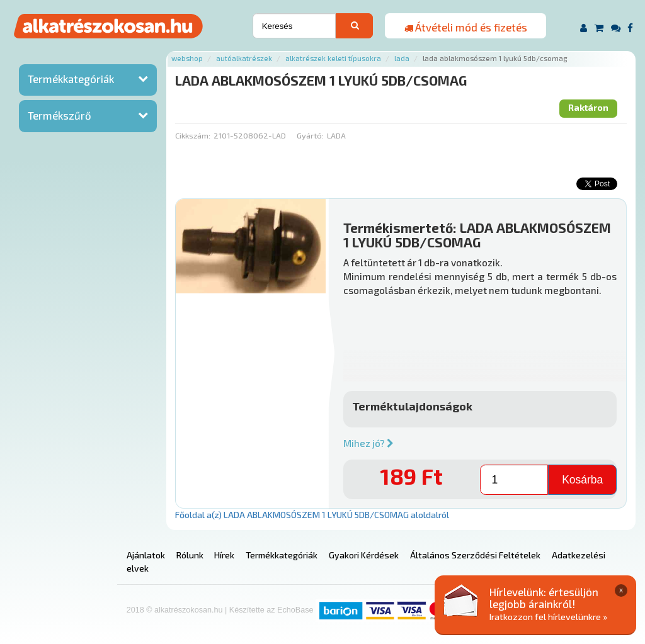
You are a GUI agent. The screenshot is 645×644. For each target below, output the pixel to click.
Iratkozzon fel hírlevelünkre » (548, 617)
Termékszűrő (60, 115)
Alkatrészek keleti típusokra (333, 58)
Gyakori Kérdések (364, 555)
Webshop (187, 58)
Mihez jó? (368, 443)
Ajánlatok (146, 555)
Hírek (224, 555)
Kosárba (582, 480)
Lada (402, 58)
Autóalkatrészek (244, 58)
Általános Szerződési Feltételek (475, 555)
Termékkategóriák (71, 79)
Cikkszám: (193, 135)
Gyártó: (310, 135)
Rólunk (190, 555)
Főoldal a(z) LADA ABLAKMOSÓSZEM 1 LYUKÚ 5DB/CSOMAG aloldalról (312, 515)
